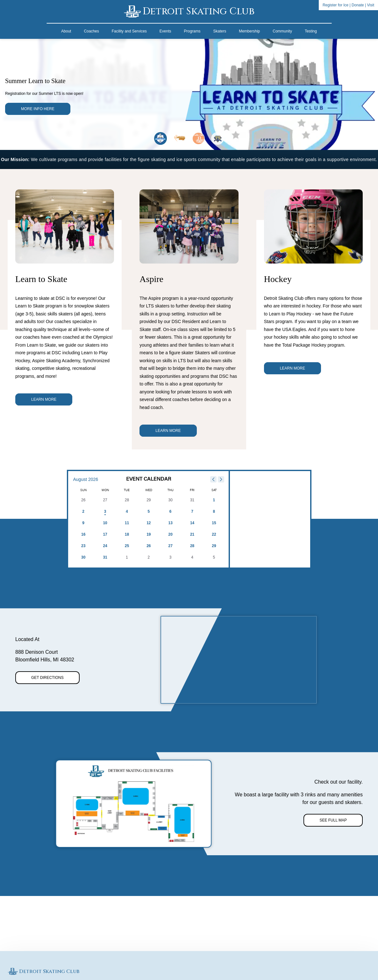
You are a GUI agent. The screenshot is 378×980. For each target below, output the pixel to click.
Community (282, 31)
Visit (371, 5)
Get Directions (47, 678)
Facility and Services (129, 31)
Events (165, 31)
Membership (249, 31)
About (66, 31)
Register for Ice (335, 5)
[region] (239, 660)
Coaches (91, 31)
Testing (311, 31)
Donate (358, 5)
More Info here (38, 109)
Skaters (220, 31)
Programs (192, 31)
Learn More (44, 399)
